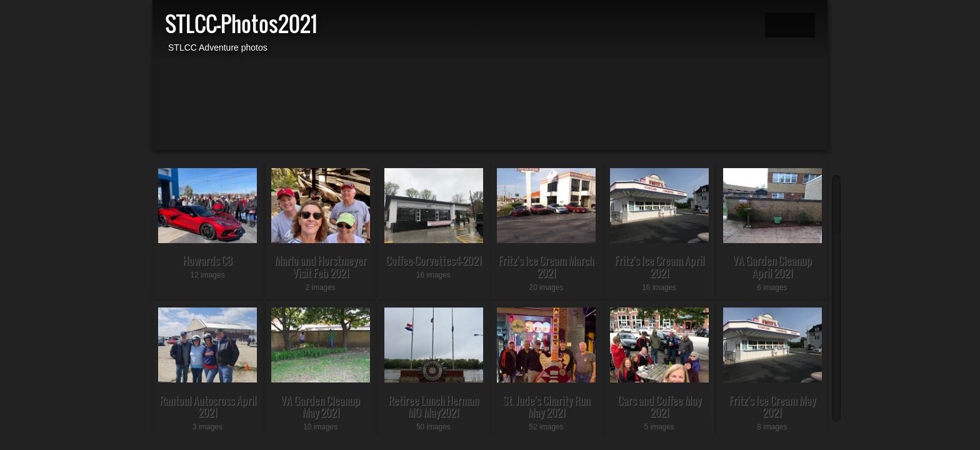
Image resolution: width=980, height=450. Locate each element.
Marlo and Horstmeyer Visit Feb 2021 (320, 266)
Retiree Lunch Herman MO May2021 (433, 406)
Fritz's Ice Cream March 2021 (546, 266)
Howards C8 (207, 260)
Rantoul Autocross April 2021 (208, 406)
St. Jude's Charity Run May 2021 (546, 406)
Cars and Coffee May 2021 (659, 406)
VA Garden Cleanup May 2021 (320, 406)
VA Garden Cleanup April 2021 (772, 266)
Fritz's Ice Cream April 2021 (659, 266)
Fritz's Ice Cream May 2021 (772, 406)
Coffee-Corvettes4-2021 (433, 260)
